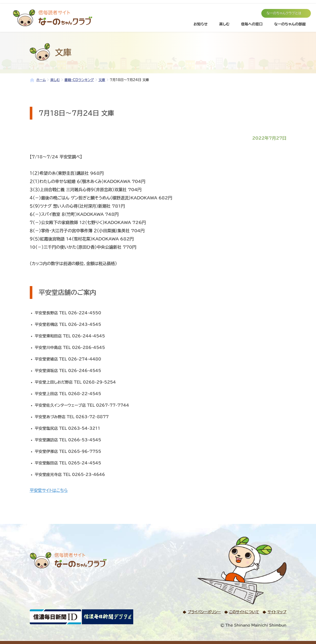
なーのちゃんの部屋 (290, 24)
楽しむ (224, 24)
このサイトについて (244, 612)
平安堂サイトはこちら (49, 490)
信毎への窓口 (252, 24)
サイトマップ (277, 612)
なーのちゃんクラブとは (284, 13)
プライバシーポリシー (204, 612)
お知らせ (201, 24)
